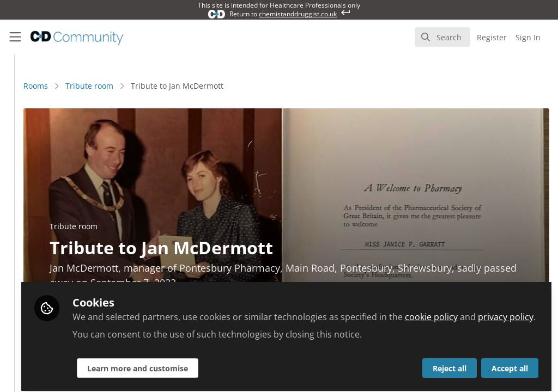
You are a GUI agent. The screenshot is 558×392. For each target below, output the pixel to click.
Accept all (510, 363)
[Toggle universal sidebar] (15, 37)
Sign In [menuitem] (528, 37)
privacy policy (298, 311)
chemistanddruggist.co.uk (298, 14)
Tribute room (214, 86)
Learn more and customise (262, 363)
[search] (442, 37)
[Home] (67, 37)
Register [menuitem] (492, 37)
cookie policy (223, 311)
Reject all (450, 363)
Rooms (160, 86)
